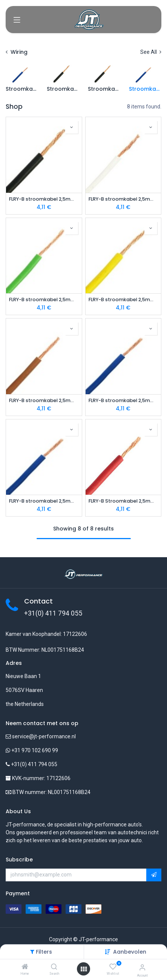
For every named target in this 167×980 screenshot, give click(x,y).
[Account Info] (142, 967)
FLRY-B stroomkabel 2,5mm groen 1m (44, 299)
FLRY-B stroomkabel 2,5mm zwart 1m (44, 199)
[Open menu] (84, 969)
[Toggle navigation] (17, 20)
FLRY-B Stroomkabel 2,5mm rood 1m (123, 501)
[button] (130, 952)
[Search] (54, 967)
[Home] (25, 967)
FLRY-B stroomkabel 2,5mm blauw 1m (44, 501)
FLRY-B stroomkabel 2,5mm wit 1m (123, 199)
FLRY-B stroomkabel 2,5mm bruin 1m (44, 400)
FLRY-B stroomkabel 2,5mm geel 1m (123, 299)
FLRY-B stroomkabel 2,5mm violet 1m (123, 400)
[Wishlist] (113, 967)
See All (151, 52)
